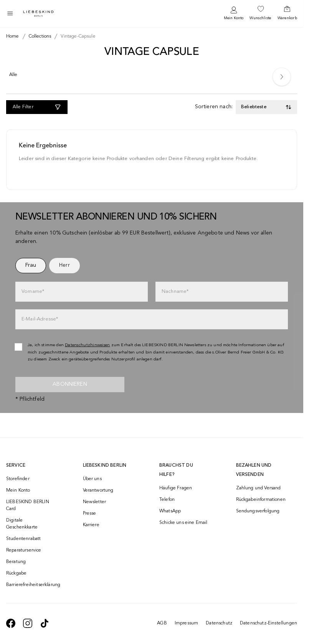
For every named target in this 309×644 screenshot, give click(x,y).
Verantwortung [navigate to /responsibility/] (98, 490)
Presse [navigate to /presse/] (90, 514)
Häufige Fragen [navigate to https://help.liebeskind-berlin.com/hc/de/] (176, 488)
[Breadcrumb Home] (13, 36)
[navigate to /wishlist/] (260, 13)
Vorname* (33, 291)
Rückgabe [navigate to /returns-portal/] (16, 573)
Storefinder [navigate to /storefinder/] (18, 479)
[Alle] (13, 76)
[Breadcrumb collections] (39, 36)
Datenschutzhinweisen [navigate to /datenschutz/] (88, 345)
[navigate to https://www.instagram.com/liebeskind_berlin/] (28, 623)
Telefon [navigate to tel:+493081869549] (167, 500)
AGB (162, 623)
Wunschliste (260, 18)
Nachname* (175, 291)
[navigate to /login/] (234, 14)
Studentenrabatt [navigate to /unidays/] (23, 539)
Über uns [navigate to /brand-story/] (92, 479)
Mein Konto (234, 18)
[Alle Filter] (37, 107)
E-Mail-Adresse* (40, 319)
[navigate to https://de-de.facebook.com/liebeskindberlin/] (11, 623)
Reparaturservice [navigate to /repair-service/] (24, 550)
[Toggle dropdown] (266, 107)
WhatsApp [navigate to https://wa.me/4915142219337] (170, 511)
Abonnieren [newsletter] (70, 384)
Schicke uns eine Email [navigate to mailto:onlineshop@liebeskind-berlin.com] (183, 523)
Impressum (186, 623)
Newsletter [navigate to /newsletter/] (95, 502)
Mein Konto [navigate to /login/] (18, 490)
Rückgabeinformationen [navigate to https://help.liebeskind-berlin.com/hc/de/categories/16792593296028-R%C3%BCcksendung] (261, 500)
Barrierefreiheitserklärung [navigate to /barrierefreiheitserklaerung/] (31, 585)
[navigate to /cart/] (287, 13)
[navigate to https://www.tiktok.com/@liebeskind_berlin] (45, 623)
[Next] (282, 77)
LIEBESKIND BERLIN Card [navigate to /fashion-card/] (28, 505)
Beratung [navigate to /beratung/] (16, 562)
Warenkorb (287, 18)
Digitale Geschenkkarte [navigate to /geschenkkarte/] (22, 524)
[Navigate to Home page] (38, 14)
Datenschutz (219, 623)
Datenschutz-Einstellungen (269, 623)
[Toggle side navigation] (10, 13)
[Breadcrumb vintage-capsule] (76, 36)
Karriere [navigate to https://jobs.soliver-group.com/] (91, 525)
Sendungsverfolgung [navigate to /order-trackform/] (258, 511)
